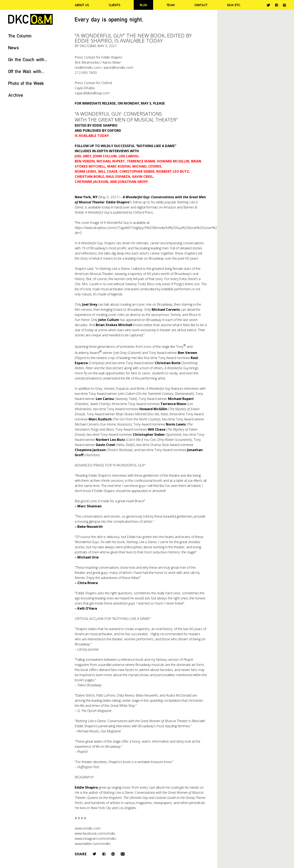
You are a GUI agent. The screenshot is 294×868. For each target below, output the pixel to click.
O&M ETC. (234, 5)
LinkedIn (113, 854)
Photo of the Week (26, 83)
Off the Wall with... (26, 71)
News (14, 48)
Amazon (170, 207)
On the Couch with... (28, 59)
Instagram (284, 5)
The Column (20, 36)
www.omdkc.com (88, 828)
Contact (201, 5)
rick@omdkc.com (88, 67)
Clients (115, 5)
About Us (82, 5)
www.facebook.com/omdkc (95, 833)
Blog (143, 5)
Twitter (268, 5)
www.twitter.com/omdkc (93, 844)
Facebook (277, 5)
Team (171, 5)
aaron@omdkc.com (118, 67)
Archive (16, 95)
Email (123, 854)
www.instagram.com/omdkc (96, 838)
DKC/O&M (30, 19)
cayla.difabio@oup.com (92, 93)
